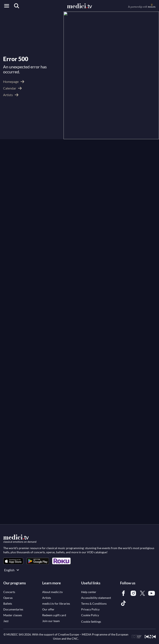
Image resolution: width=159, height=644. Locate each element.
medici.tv (10, 17)
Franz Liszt (86, 107)
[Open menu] (7, 6)
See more (12, 157)
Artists (26, 17)
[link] (13, 562)
